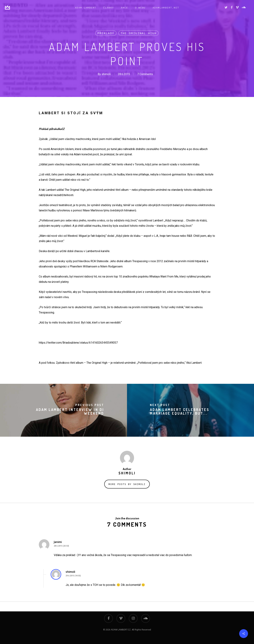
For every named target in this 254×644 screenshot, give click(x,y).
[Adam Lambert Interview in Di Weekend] (64, 410)
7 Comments (145, 74)
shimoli (106, 74)
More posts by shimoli (127, 484)
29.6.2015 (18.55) (73, 576)
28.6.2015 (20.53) (61, 546)
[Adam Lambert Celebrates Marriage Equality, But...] (190, 410)
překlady (106, 33)
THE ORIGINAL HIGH (138, 33)
